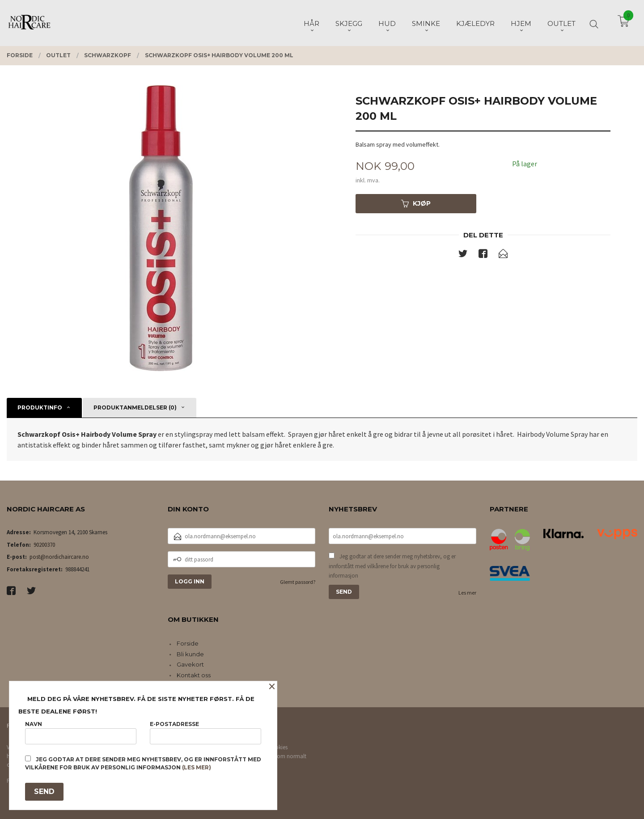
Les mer (467, 593)
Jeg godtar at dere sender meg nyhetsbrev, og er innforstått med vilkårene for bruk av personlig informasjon (392, 566)
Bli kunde (190, 654)
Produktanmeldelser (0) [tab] (135, 407)
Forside (188, 643)
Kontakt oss (194, 675)
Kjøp (416, 203)
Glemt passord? (298, 582)
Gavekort (190, 664)
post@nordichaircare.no (59, 557)
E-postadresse (205, 732)
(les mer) (197, 767)
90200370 (44, 545)
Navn (81, 732)
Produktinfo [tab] (40, 407)
